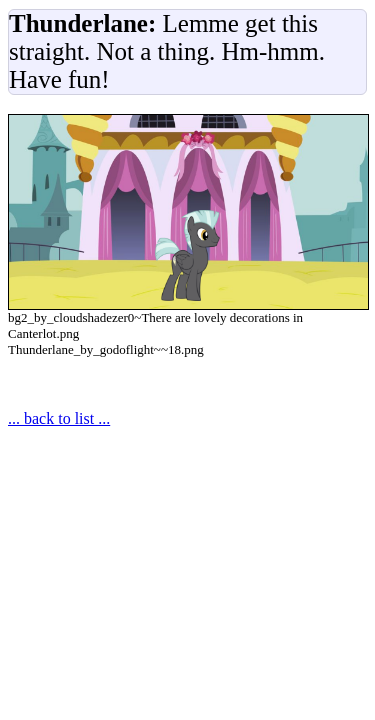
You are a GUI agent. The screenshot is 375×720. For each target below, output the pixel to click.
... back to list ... (59, 418)
